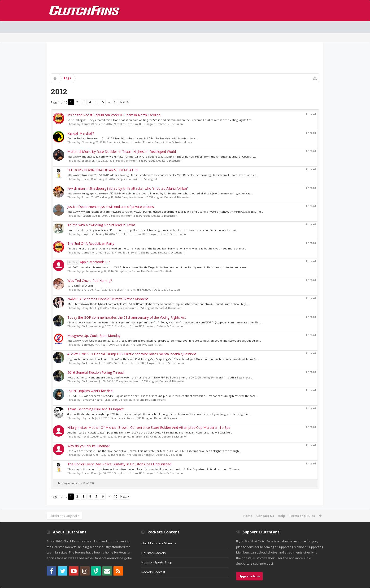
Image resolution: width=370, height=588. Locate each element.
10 (116, 102)
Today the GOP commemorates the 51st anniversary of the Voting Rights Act (127, 317)
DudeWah (88, 455)
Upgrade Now (249, 576)
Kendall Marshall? (81, 133)
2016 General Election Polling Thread (96, 372)
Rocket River (90, 179)
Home (248, 516)
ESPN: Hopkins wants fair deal (90, 391)
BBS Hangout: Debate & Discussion (161, 124)
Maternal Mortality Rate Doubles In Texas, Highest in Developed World (122, 152)
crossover (88, 161)
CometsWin (89, 124)
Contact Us (265, 516)
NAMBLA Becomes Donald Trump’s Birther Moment (108, 299)
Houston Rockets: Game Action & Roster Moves (162, 142)
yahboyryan (89, 271)
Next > (125, 102)
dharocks (88, 290)
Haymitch (88, 418)
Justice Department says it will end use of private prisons (111, 207)
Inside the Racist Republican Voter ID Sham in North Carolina (114, 115)
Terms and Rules (302, 516)
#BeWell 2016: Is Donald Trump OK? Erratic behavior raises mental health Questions (132, 354)
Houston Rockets (154, 553)
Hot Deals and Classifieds (157, 271)
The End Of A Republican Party (91, 243)
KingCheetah (90, 234)
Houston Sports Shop (157, 562)
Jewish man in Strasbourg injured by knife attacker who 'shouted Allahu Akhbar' (128, 188)
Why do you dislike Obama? (88, 446)
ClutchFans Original (63, 516)
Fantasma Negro (92, 400)
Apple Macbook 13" (89, 262)
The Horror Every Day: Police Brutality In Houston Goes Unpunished (119, 464)
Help (281, 516)
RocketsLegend (91, 436)
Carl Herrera (90, 326)
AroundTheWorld (93, 197)
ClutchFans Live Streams (159, 543)
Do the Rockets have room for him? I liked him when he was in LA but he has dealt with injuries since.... (133, 138)
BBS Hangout (149, 179)
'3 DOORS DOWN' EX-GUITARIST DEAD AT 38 (103, 170)
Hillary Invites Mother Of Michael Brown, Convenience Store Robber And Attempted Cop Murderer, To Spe (149, 427)
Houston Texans (155, 400)
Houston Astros (152, 345)
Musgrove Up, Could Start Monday (94, 336)
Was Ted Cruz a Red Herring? (90, 281)
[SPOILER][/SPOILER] (80, 285)
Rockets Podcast (153, 572)
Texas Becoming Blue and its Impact (96, 409)
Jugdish (86, 216)
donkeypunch (91, 345)
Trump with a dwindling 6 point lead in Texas (101, 225)
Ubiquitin (88, 308)
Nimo (85, 142)
